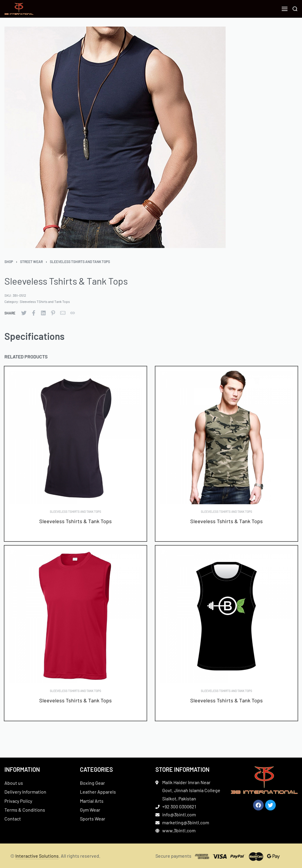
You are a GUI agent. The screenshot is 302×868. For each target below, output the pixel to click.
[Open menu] (285, 9)
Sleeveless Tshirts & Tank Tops (75, 521)
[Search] (295, 9)
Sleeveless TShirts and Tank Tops (80, 262)
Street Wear (31, 262)
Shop (9, 262)
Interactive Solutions (37, 856)
